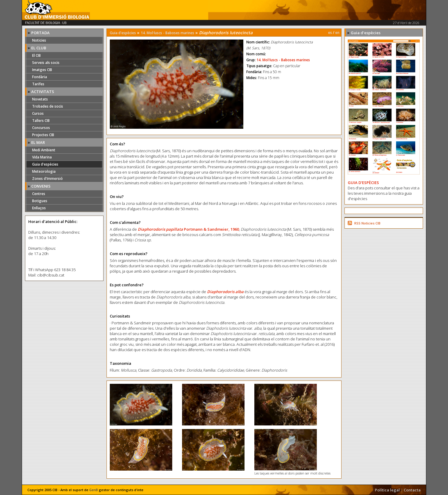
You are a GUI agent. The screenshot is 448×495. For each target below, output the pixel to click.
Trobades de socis (48, 106)
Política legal (387, 490)
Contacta (412, 490)
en (337, 33)
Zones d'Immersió (47, 179)
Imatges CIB (42, 70)
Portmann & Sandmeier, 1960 (211, 229)
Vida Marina (42, 157)
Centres (39, 194)
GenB (94, 490)
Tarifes (38, 84)
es (330, 33)
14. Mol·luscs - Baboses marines (167, 33)
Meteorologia (44, 171)
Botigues (40, 201)
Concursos (41, 128)
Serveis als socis (46, 63)
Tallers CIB (41, 121)
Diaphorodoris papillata (161, 229)
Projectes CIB (43, 135)
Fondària (40, 77)
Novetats (40, 99)
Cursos (38, 113)
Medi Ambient (44, 150)
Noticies (39, 40)
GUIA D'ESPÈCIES (363, 183)
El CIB (36, 55)
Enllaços (39, 208)
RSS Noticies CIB (367, 223)
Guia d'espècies (45, 164)
